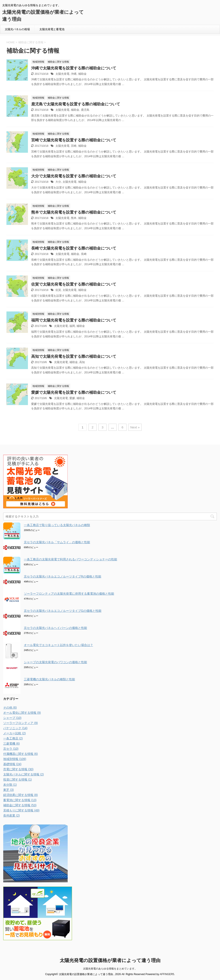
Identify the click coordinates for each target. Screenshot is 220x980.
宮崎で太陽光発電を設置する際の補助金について (74, 140)
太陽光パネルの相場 (17, 29)
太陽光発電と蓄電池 (52, 29)
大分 (58, 182)
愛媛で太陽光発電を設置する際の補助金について (74, 392)
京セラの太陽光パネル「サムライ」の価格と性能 (57, 542)
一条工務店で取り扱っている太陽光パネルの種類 (57, 525)
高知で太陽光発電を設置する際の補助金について (74, 356)
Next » (135, 427)
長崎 (84, 254)
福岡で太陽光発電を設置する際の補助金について (74, 320)
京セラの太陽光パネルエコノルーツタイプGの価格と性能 (63, 611)
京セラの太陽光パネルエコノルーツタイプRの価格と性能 (63, 576)
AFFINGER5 (167, 974)
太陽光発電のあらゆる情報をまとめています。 (110, 969)
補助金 (82, 74)
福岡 (72, 326)
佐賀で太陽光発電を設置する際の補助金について (74, 284)
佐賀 (58, 290)
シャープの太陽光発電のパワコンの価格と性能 (55, 662)
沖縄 (74, 74)
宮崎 (74, 146)
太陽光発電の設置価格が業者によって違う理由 (110, 960)
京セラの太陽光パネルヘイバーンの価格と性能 (55, 628)
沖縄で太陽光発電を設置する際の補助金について (74, 68)
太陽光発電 (62, 74)
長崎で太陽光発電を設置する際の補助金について (74, 248)
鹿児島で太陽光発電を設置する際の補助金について (76, 104)
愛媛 (72, 398)
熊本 (74, 218)
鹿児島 (85, 110)
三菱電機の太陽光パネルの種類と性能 (49, 679)
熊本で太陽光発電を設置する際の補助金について (74, 212)
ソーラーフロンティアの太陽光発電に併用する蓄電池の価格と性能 (69, 594)
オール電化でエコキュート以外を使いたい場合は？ (58, 645)
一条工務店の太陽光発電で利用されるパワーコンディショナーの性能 (70, 559)
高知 (82, 362)
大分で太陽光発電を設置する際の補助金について (74, 176)
